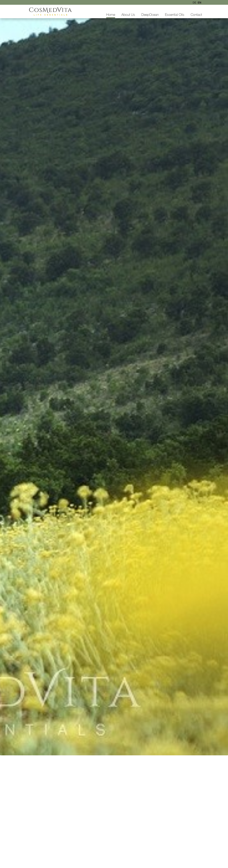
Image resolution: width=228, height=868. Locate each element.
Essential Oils (175, 14)
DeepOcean (150, 14)
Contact (196, 14)
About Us (128, 14)
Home (111, 14)
